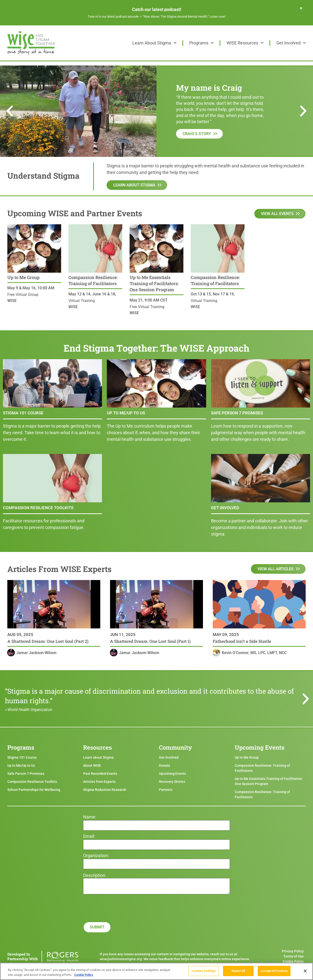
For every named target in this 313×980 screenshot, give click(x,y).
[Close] (305, 972)
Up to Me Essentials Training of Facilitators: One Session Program (154, 283)
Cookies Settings (204, 973)
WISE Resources (245, 43)
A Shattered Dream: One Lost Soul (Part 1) (150, 641)
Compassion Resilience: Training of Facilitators (93, 280)
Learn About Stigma (154, 43)
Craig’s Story (197, 134)
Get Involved (291, 43)
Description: (95, 875)
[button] (10, 111)
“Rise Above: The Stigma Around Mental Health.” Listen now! (184, 16)
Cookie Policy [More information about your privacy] (84, 976)
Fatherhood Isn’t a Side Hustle (242, 641)
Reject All (238, 973)
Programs (201, 43)
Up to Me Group (23, 277)
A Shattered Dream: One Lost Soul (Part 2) (48, 641)
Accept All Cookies (274, 973)
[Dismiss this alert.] (301, 8)
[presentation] (120, 926)
